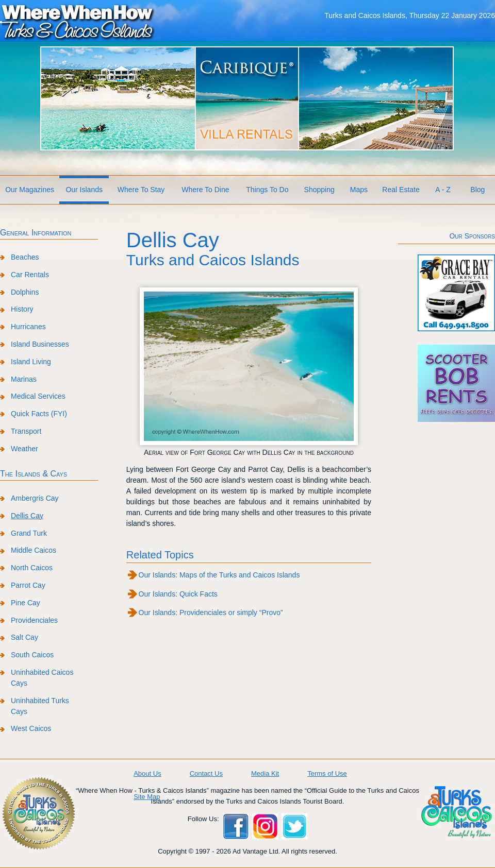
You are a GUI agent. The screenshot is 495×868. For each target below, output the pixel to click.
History (22, 309)
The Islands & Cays (34, 474)
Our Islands (84, 190)
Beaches (25, 257)
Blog (477, 190)
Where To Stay (141, 190)
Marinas (24, 379)
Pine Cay (26, 603)
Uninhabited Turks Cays (40, 706)
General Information (36, 233)
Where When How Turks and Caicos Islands (77, 21)
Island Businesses (40, 344)
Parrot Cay (28, 585)
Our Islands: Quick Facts (178, 594)
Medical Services (38, 396)
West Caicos (31, 728)
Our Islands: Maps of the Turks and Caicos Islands (219, 575)
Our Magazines (30, 190)
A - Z (443, 190)
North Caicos (32, 568)
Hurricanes (28, 327)
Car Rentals (30, 275)
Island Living (31, 362)
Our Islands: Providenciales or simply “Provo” (211, 612)
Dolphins (25, 292)
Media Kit (265, 773)
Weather (24, 449)
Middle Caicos (34, 550)
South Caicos (32, 655)
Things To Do (267, 190)
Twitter (294, 826)
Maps (359, 190)
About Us (147, 773)
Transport (26, 431)
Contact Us (206, 773)
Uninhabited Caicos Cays (42, 678)
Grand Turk (29, 533)
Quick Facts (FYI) (39, 414)
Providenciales (34, 620)
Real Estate (401, 190)
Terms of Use (327, 773)
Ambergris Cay (35, 498)
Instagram (265, 826)
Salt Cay (24, 637)
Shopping (319, 190)
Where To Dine (205, 190)
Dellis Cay (27, 516)
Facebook (236, 826)
